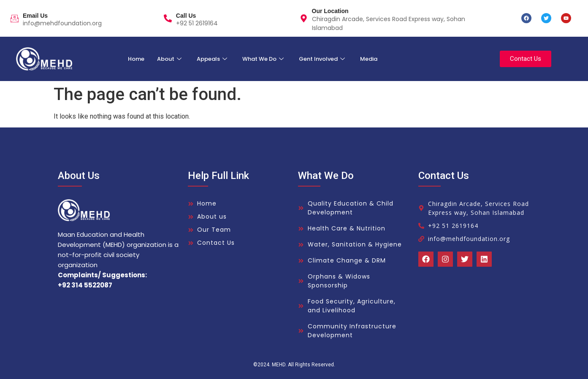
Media (369, 59)
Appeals (212, 59)
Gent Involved (322, 59)
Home (136, 59)
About (169, 59)
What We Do (263, 59)
